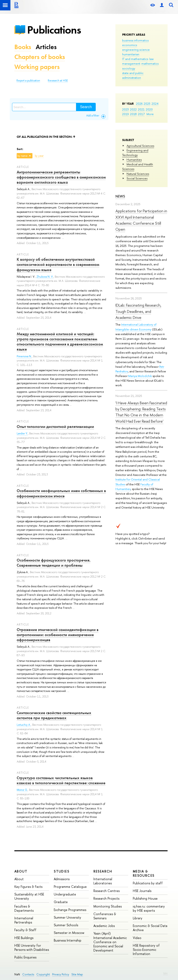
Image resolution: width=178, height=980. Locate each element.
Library (138, 918)
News (120, 196)
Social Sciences (137, 178)
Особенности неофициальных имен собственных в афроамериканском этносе (61, 493)
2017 (141, 114)
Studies (62, 871)
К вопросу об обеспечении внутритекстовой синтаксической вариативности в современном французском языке (58, 264)
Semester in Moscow (69, 933)
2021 (141, 109)
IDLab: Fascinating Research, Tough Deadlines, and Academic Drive (138, 311)
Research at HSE (58, 81)
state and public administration (133, 75)
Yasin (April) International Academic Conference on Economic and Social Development (110, 942)
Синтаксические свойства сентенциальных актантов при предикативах (54, 715)
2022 (133, 109)
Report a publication (28, 81)
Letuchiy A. (24, 725)
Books (23, 47)
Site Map (77, 974)
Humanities (134, 160)
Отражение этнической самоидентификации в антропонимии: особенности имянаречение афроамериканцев (58, 635)
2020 (149, 109)
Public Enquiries (25, 957)
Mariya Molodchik (140, 376)
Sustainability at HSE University (29, 896)
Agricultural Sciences (140, 146)
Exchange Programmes (70, 910)
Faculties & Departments (24, 908)
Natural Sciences (138, 174)
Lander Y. (22, 433)
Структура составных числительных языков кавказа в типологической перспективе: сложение (61, 780)
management (131, 63)
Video (137, 938)
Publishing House (145, 898)
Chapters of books (40, 57)
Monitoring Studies (108, 906)
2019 (126, 114)
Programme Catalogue (70, 887)
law (151, 59)
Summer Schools (66, 925)
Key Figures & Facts (28, 887)
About (21, 871)
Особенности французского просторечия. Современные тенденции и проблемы (54, 563)
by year (39, 156)
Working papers (37, 67)
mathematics (150, 63)
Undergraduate (65, 894)
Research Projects (106, 898)
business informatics (135, 40)
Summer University (67, 917)
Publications (54, 30)
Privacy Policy (61, 974)
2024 (155, 104)
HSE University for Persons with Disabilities (32, 947)
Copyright (43, 974)
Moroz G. (22, 790)
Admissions (62, 879)
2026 (139, 104)
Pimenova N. (24, 356)
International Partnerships (24, 920)
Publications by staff (148, 883)
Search (86, 107)
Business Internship (68, 940)
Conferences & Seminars (105, 916)
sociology (129, 68)
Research (103, 871)
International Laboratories (103, 881)
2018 (133, 114)
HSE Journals (142, 891)
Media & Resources (144, 873)
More (150, 114)
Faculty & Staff (25, 930)
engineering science (136, 50)
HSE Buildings (24, 938)
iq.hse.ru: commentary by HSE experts (149, 908)
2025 (147, 104)
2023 (126, 109)
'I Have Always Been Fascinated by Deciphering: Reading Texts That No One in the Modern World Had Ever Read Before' (141, 412)
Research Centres (106, 891)
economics (130, 45)
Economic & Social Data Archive (150, 928)
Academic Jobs (104, 926)
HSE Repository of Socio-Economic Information (146, 950)
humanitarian (131, 54)
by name (22, 156)
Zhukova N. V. (45, 277)
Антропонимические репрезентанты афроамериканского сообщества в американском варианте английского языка (61, 177)
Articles (46, 47)
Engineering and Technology (135, 153)
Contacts (28, 974)
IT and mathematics (135, 59)
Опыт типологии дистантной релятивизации (55, 427)
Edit (165, 973)
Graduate (61, 902)
